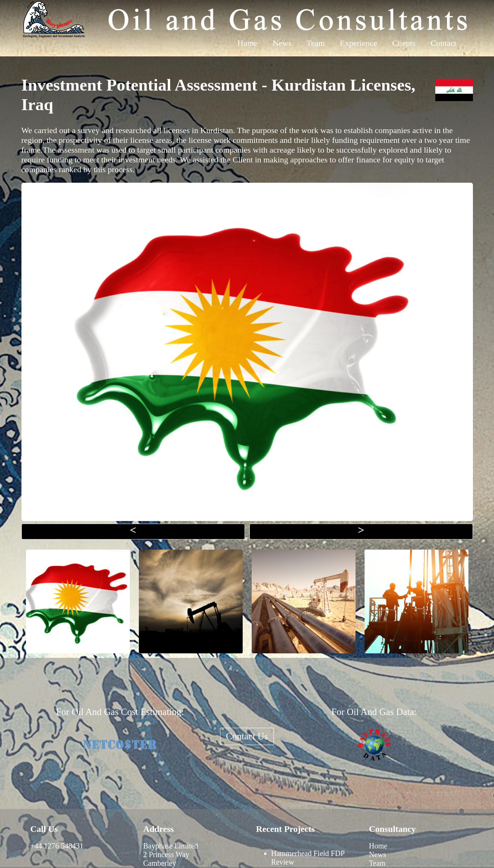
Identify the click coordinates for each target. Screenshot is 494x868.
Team (316, 43)
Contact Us (247, 736)
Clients (404, 43)
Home (248, 43)
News (282, 43)
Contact (444, 43)
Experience (358, 43)
